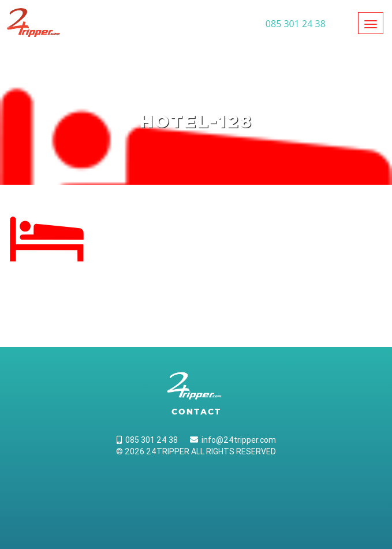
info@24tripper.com (233, 440)
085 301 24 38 (147, 440)
